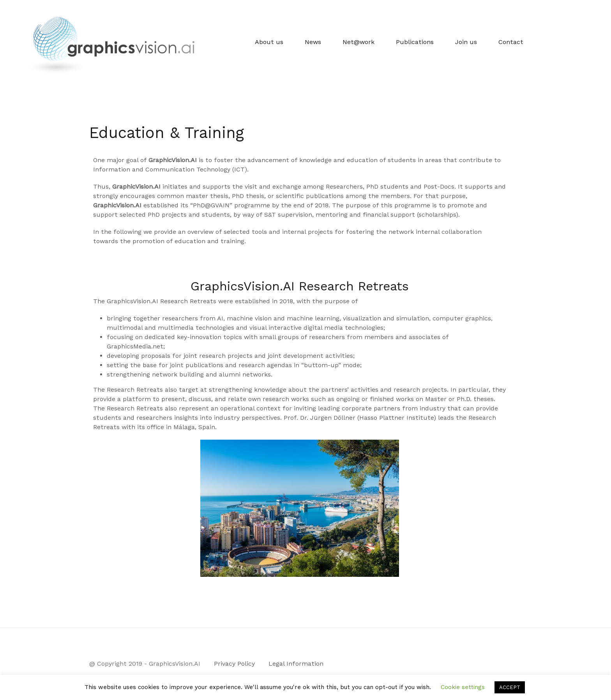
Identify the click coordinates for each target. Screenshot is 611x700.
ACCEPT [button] (510, 687)
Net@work (358, 42)
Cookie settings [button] (463, 687)
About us (269, 42)
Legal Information (296, 664)
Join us (466, 42)
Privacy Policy (234, 664)
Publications (415, 42)
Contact (511, 42)
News (313, 42)
